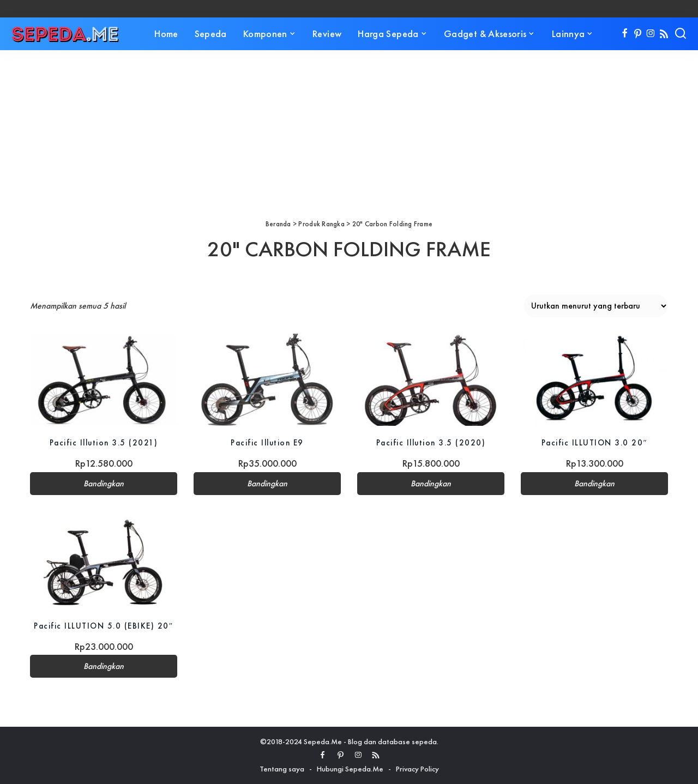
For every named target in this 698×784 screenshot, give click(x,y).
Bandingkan (104, 484)
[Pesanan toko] (596, 306)
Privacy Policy (417, 769)
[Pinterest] (638, 34)
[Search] (681, 34)
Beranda (278, 224)
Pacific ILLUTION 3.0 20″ (594, 442)
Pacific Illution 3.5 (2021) (104, 442)
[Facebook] (625, 34)
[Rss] (664, 34)
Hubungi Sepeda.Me (350, 769)
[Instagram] (651, 34)
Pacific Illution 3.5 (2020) (431, 442)
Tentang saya (282, 769)
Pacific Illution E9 (267, 442)
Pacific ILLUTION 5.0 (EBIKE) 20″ (103, 626)
